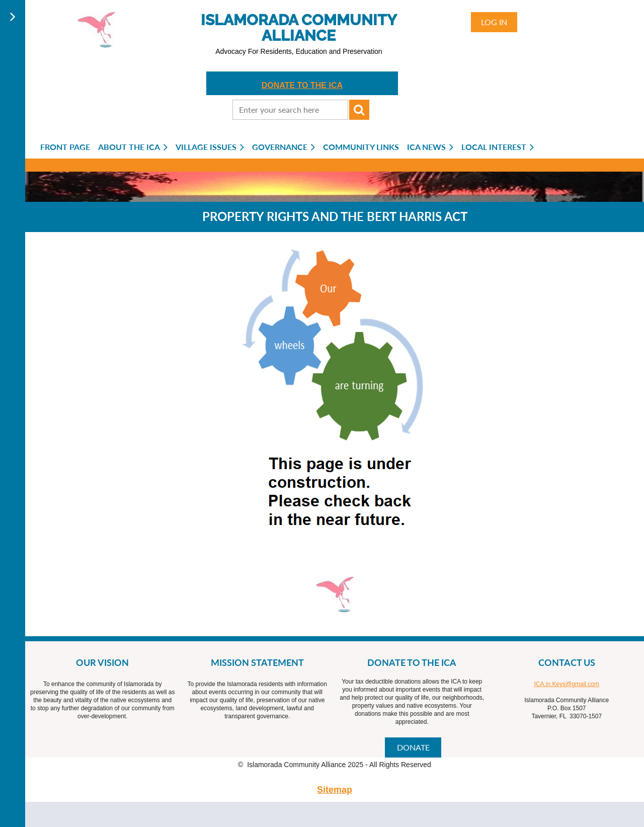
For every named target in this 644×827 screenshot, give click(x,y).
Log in (494, 22)
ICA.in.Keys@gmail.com (567, 684)
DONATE (413, 747)
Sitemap (335, 790)
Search (359, 110)
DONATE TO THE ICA (302, 85)
